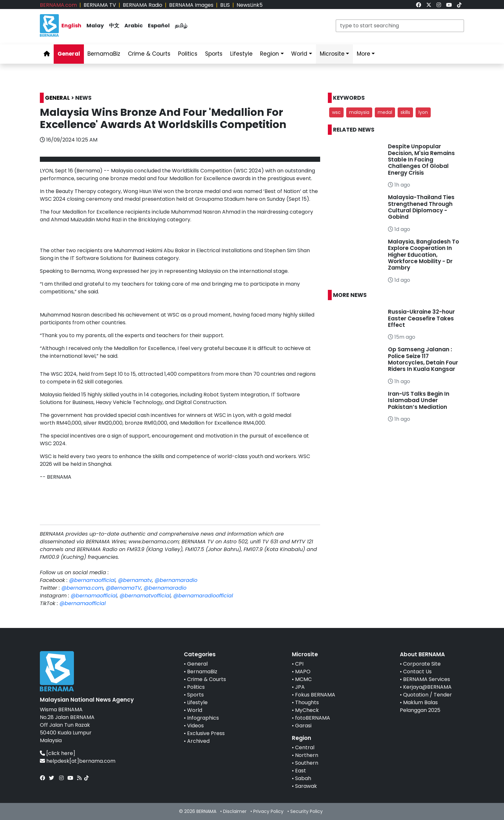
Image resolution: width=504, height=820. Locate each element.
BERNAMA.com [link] (58, 5)
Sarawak (306, 786)
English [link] (71, 26)
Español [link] (159, 26)
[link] (419, 5)
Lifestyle (197, 702)
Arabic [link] (134, 26)
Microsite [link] (332, 54)
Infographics (203, 718)
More (364, 54)
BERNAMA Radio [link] (143, 5)
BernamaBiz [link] (104, 54)
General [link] (69, 54)
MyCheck (307, 710)
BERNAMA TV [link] (100, 5)
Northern (307, 755)
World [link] (299, 54)
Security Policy (306, 811)
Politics (196, 687)
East (301, 771)
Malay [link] (95, 26)
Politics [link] (188, 54)
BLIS (225, 5)
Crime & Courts (207, 679)
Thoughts (307, 702)
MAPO (303, 672)
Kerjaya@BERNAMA (427, 687)
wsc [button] (336, 112)
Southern (307, 763)
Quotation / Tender (428, 695)
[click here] (61, 753)
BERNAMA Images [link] (191, 5)
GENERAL (57, 98)
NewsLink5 (250, 5)
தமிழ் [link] (181, 26)
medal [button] (385, 112)
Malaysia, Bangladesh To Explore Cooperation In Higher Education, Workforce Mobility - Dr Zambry (423, 255)
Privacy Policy (268, 811)
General (197, 664)
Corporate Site (422, 664)
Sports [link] (214, 54)
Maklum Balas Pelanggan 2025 (420, 706)
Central (305, 747)
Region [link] (270, 54)
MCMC (303, 679)
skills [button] (405, 112)
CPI (299, 664)
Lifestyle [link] (241, 54)
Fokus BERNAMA (315, 695)
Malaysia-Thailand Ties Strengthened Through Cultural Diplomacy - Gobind (421, 207)
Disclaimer (235, 811)
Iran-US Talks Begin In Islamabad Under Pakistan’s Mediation (419, 400)
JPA (300, 687)
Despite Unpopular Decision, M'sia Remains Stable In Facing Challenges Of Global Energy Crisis (421, 160)
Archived (198, 741)
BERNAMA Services (427, 679)
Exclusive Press (206, 733)
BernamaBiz (202, 672)
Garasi (303, 726)
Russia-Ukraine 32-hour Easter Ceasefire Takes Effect (421, 318)
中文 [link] (114, 26)
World (195, 710)
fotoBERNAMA (313, 718)
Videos (195, 726)
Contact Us (417, 672)
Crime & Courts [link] (149, 54)
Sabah (303, 778)
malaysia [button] (359, 112)
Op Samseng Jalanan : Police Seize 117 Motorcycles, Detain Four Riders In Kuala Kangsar (423, 359)
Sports (195, 695)
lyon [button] (423, 112)
